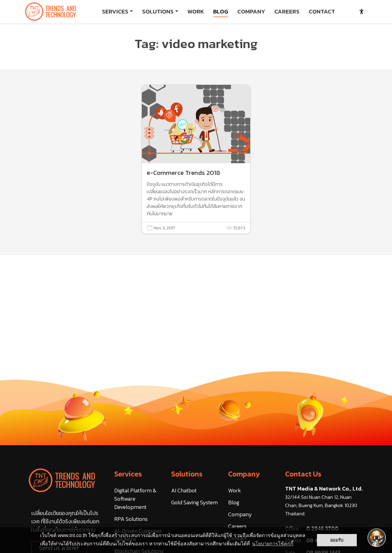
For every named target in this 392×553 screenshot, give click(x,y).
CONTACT (322, 11)
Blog (234, 502)
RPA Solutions (131, 519)
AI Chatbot (184, 490)
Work (235, 490)
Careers (237, 526)
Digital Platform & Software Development (135, 499)
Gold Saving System (194, 502)
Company (244, 474)
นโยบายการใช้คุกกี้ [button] (273, 544)
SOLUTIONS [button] (158, 11)
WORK (196, 11)
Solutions (187, 474)
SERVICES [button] (115, 11)
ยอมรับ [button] (337, 540)
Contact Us (303, 474)
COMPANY (251, 11)
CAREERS (287, 11)
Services (128, 474)
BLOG (221, 11)
